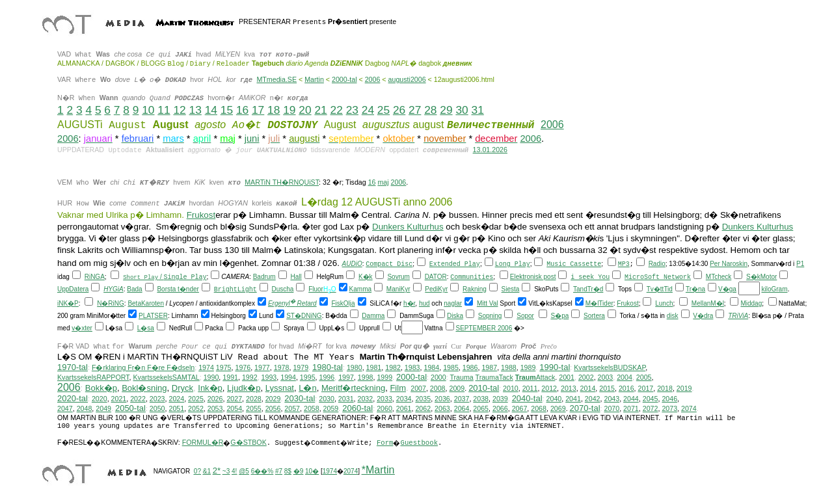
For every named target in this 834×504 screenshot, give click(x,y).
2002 (586, 378)
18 (274, 110)
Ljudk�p (244, 389)
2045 (651, 400)
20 (305, 110)
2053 (215, 410)
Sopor (525, 317)
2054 (234, 410)
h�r (409, 305)
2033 (384, 400)
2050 (157, 410)
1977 (262, 369)
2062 (423, 410)
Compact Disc (389, 266)
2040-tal (527, 400)
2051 (176, 410)
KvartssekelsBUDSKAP (610, 369)
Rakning (475, 290)
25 (383, 110)
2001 (567, 378)
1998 (366, 378)
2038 (481, 400)
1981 (374, 369)
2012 (549, 390)
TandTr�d (588, 290)
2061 (404, 410)
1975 (224, 369)
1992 (250, 378)
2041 (573, 400)
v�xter (82, 329)
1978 (282, 369)
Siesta (511, 290)
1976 (243, 369)
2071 (631, 410)
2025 (196, 400)
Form (385, 444)
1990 (211, 378)
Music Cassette (574, 266)
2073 (669, 410)
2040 (554, 400)
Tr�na (695, 290)
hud (424, 305)
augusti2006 (407, 79)
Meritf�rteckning (353, 389)
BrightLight (235, 291)
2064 (462, 410)
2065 (481, 410)
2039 (500, 400)
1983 (412, 369)
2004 (625, 378)
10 (148, 110)
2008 (438, 390)
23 (352, 110)
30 (462, 110)
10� (312, 472)
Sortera (594, 317)
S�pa (559, 317)
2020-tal (73, 400)
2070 (612, 410)
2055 (254, 410)
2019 (684, 390)
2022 (138, 400)
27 (415, 110)
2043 (612, 400)
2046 (669, 400)
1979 (301, 369)
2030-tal (300, 400)
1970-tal (73, 368)
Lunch (664, 305)
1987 (489, 369)
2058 (312, 410)
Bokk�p (101, 389)
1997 (346, 378)
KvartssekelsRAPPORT (93, 378)
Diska (455, 317)
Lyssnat (280, 389)
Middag (751, 305)
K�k (366, 278)
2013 (569, 390)
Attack (535, 378)
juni (252, 139)
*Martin (378, 471)
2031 (346, 400)
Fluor (316, 290)
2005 (644, 378)
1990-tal (555, 368)
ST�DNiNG (304, 317)
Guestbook (419, 444)
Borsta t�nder (178, 290)
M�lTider (599, 305)
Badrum (264, 278)
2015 (607, 390)
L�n (307, 389)
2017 (646, 390)
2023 (157, 400)
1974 (206, 369)
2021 (119, 400)
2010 (511, 390)
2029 (273, 400)
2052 (196, 410)
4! (234, 472)
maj (383, 182)
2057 (292, 410)
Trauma (461, 378)
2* (217, 472)
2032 (366, 400)
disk (673, 317)
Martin (314, 79)
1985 (451, 369)
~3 (226, 472)
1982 (393, 369)
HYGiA (114, 290)
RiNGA (95, 278)
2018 (665, 390)
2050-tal (130, 409)
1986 (470, 369)
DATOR (436, 278)
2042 (593, 400)
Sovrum (398, 278)
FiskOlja (343, 305)
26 (399, 110)
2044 (631, 400)
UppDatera (73, 290)
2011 (530, 390)
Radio (657, 265)
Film (398, 389)
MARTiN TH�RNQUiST (282, 182)
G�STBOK (248, 444)
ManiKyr (398, 290)
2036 (442, 400)
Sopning (490, 317)
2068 (539, 410)
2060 (384, 410)
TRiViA (738, 317)
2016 (626, 390)
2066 (500, 410)
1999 (384, 378)
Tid (668, 290)
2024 (176, 400)
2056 (273, 410)
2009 (457, 390)
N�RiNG (111, 305)
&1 (207, 472)
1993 (269, 378)
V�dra (703, 317)
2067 (520, 410)
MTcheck (719, 278)
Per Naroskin (729, 265)
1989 (528, 369)
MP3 (624, 266)
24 (368, 110)
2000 (438, 378)
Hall (296, 278)
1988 (509, 369)
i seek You (590, 279)
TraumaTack (494, 378)
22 (337, 110)
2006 (373, 79)
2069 (558, 410)
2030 (327, 400)
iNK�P (68, 305)
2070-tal (585, 409)
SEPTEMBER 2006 (484, 329)
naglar (453, 305)
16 (242, 110)
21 (320, 110)
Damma (373, 317)
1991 (230, 378)
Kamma (360, 290)
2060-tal (357, 409)
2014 (588, 390)
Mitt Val (488, 305)
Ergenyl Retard (292, 305)
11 (164, 110)
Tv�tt (655, 290)
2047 (65, 410)
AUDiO (352, 265)
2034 (404, 400)
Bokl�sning (144, 389)
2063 (442, 410)
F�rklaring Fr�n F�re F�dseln (143, 369)
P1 (800, 265)
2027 (234, 400)
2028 (254, 400)
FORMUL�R (203, 444)
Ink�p (210, 389)
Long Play (513, 266)
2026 (215, 400)
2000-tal (344, 79)
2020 (100, 400)
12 (179, 110)
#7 (279, 472)
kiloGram (774, 290)
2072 (651, 410)
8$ (288, 472)
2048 (85, 410)
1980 (355, 369)
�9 (299, 472)
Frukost (201, 216)
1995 (308, 378)
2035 (423, 400)
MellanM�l (708, 305)
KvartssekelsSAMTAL (166, 378)
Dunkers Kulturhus (408, 228)
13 (195, 110)
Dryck (182, 389)
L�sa (146, 329)
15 (227, 110)
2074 (689, 410)
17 (258, 110)
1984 (431, 369)
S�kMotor (761, 278)
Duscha (282, 290)
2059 (331, 410)
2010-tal (484, 389)
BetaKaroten (146, 305)
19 (289, 110)
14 (211, 110)
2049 (103, 410)
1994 (288, 378)
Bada (134, 290)
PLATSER (153, 317)
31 (478, 110)
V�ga (727, 290)
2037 (462, 400)
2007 (418, 390)
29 (446, 110)
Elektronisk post (533, 278)
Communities (472, 279)
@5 (244, 472)
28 (430, 110)
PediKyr (436, 290)
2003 (606, 378)
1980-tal (328, 368)
